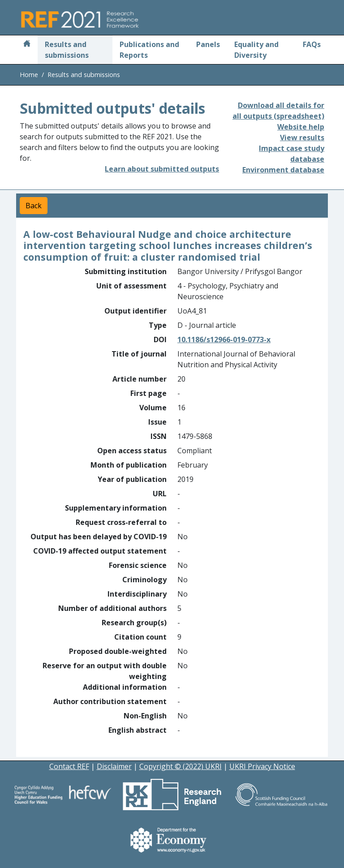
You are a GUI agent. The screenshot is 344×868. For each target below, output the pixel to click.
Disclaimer (114, 766)
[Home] (27, 44)
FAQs (312, 44)
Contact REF (69, 766)
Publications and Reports (149, 50)
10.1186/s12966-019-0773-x (224, 339)
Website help (301, 127)
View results (302, 138)
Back (34, 206)
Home (29, 75)
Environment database (283, 170)
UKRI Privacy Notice (262, 766)
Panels (208, 44)
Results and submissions (67, 50)
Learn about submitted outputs (162, 169)
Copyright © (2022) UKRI (181, 766)
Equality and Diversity (256, 50)
